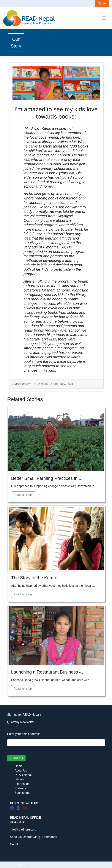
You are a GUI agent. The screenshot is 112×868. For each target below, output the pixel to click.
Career (102, 3)
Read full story (23, 495)
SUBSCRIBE (16, 758)
